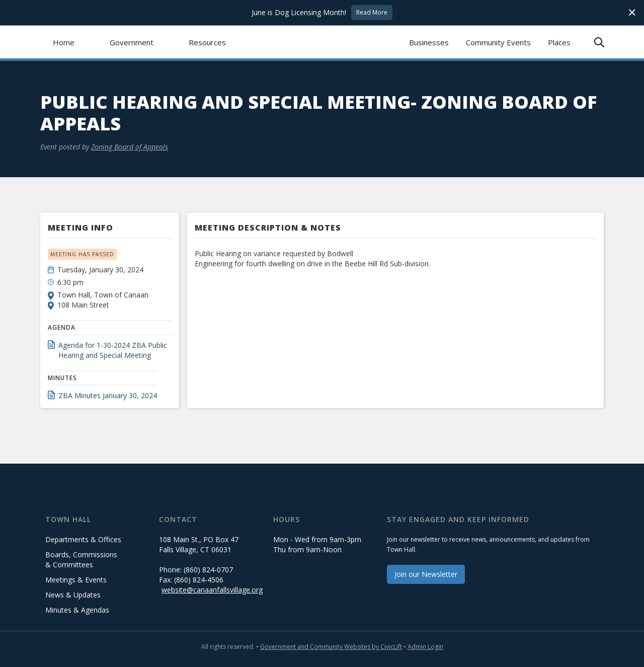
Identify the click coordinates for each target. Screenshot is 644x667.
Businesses (429, 42)
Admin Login (425, 647)
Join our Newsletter (426, 574)
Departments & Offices (83, 539)
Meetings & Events (76, 580)
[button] (132, 42)
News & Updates (73, 595)
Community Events (498, 42)
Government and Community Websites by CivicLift (331, 647)
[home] (322, 42)
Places (559, 42)
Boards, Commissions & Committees (81, 560)
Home (64, 42)
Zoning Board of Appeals (130, 147)
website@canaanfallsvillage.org (212, 590)
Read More (372, 12)
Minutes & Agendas (77, 610)
